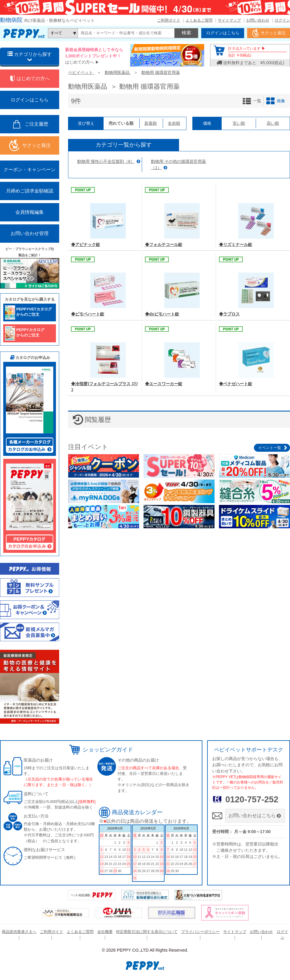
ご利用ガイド (169, 20)
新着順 (151, 123)
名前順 (174, 123)
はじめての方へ (80, 62)
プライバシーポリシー (200, 932)
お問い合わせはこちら (255, 815)
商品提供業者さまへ (19, 932)
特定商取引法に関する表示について (147, 932)
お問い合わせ (258, 20)
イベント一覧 (270, 448)
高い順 (273, 123)
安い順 (239, 123)
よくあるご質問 (199, 20)
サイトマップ (229, 20)
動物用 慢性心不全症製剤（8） (106, 161)
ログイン (282, 20)
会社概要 (105, 932)
